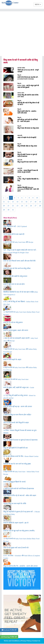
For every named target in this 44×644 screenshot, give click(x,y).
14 (17, 202)
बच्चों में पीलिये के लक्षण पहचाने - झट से (16, 523)
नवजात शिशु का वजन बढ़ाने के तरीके (15, 504)
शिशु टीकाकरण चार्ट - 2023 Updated (15, 226)
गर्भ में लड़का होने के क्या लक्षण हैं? (14, 234)
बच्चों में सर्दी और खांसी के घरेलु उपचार (15, 276)
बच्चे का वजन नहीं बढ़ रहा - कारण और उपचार (18, 407)
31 (13, 210)
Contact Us (36, 641)
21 (8, 206)
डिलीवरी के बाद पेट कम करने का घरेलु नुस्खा (17, 464)
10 (37, 198)
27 (35, 206)
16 (26, 202)
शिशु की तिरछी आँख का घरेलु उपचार (27, 146)
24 (22, 206)
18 (35, 202)
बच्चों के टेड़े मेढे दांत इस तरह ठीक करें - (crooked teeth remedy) (28, 78)
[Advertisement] (21, 34)
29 (4, 210)
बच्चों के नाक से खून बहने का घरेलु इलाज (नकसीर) (19, 531)
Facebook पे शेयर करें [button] (9, 630)
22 (13, 206)
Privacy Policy (26, 641)
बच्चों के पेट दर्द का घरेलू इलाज (13, 322)
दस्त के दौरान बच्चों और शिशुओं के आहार (16, 423)
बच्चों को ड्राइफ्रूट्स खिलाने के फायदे (14, 482)
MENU (38, 4)
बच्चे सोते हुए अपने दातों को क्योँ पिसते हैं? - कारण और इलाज (28, 121)
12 (8, 202)
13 (13, 202)
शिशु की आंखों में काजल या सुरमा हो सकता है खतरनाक (27, 155)
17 (31, 202)
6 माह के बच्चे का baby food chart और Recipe (18, 242)
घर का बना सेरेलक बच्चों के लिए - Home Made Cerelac (21, 456)
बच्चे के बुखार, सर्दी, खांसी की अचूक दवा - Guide (19, 387)
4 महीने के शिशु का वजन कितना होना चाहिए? (17, 415)
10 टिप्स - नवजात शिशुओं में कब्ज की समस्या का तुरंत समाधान (28, 171)
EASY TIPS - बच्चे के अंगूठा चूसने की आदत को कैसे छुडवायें (28, 86)
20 (4, 206)
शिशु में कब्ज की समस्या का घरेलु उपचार (28, 128)
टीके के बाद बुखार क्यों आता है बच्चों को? (16, 548)
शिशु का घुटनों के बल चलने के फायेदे (27, 162)
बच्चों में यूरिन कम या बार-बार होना (14, 284)
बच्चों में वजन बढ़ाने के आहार (12, 360)
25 (26, 206)
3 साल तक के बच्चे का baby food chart (16, 379)
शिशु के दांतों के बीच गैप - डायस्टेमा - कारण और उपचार (20, 566)
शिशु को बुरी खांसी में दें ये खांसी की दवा (16, 448)
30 (8, 210)
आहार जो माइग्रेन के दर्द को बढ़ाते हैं (27, 137)
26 (31, 206)
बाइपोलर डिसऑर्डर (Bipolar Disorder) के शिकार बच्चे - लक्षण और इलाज (28, 189)
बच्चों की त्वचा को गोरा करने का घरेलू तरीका (17, 268)
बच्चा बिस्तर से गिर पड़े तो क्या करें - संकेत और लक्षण (20, 495)
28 (40, 206)
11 (4, 202)
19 (40, 202)
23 (17, 206)
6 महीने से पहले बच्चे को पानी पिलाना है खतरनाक (19, 489)
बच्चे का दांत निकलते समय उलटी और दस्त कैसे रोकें (19, 261)
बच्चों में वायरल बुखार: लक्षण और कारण (16, 330)
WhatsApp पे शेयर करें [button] (9, 637)
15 (22, 202)
